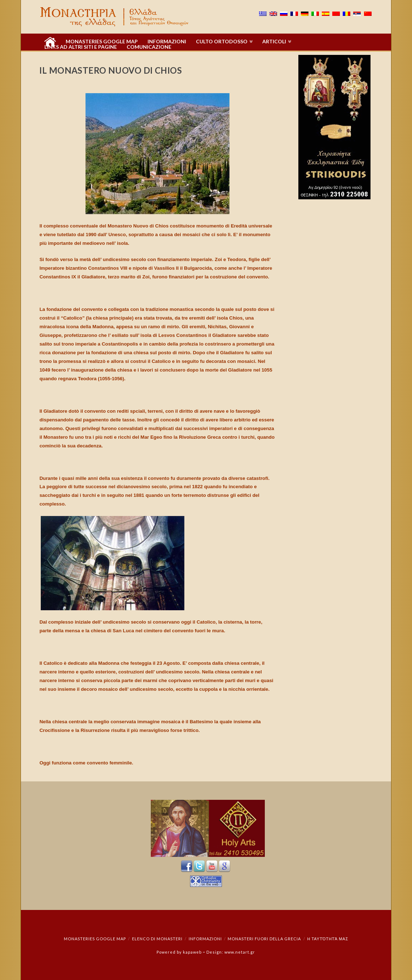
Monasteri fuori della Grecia (264, 939)
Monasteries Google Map (95, 939)
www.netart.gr (240, 952)
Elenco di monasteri (157, 939)
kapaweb (192, 952)
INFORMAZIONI (205, 939)
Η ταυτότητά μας (328, 939)
